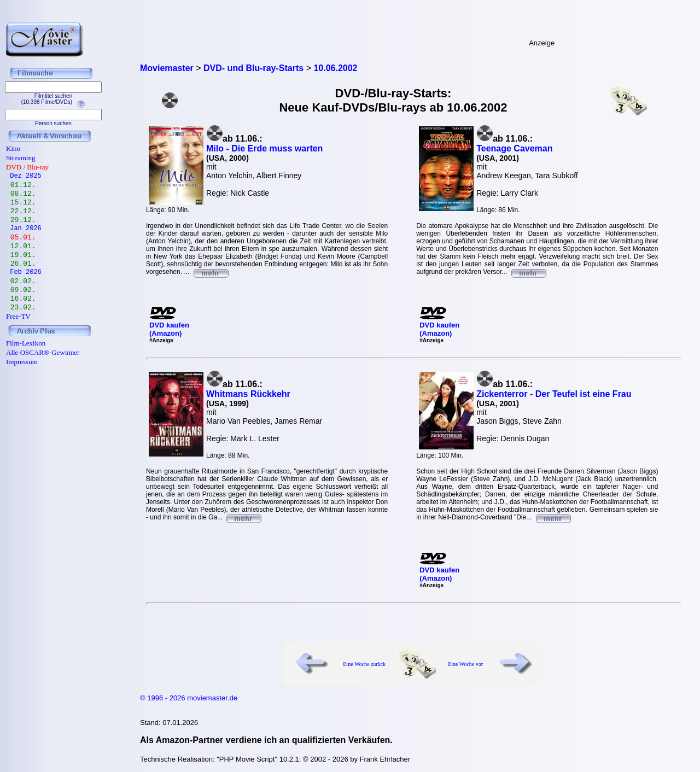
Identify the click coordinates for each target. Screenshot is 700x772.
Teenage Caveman (514, 148)
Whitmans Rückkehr (248, 394)
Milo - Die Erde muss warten (264, 148)
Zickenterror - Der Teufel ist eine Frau (554, 394)
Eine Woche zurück (364, 664)
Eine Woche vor (465, 664)
